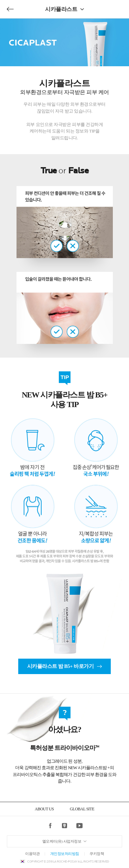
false (73, 246)
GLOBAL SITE (82, 809)
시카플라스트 (61, 9)
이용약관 (32, 854)
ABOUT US (44, 809)
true (57, 246)
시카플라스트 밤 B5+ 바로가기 (61, 666)
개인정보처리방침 (65, 854)
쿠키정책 (97, 854)
